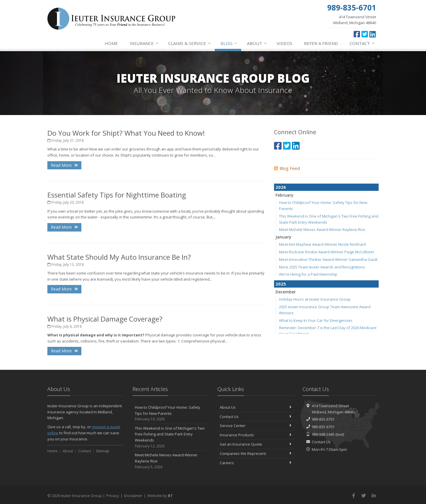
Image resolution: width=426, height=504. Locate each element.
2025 (281, 284)
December (286, 292)
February (284, 195)
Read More (64, 165)
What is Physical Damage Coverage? (105, 319)
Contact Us (256, 417)
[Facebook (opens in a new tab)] (357, 34)
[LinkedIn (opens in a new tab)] (373, 34)
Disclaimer (133, 496)
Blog (229, 43)
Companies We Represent (256, 453)
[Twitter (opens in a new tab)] (365, 34)
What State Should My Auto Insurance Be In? (119, 257)
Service (190, 43)
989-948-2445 (323, 434)
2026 (281, 187)
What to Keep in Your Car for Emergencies (316, 320)
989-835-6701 (323, 419)
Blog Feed (287, 168)
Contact (362, 43)
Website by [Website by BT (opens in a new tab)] (160, 496)
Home (111, 43)
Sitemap (103, 451)
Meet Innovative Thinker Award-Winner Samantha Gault (328, 259)
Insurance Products (256, 435)
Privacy (113, 496)
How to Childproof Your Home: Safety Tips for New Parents (171, 413)
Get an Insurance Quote (256, 444)
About (257, 43)
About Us (256, 407)
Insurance (144, 43)
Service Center (256, 426)
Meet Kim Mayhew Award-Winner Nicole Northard (322, 244)
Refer (321, 43)
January (283, 237)
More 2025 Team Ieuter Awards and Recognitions (322, 267)
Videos (284, 43)
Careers (256, 463)
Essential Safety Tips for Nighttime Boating (117, 195)
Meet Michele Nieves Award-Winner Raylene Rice (322, 229)
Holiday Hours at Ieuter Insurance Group (315, 299)
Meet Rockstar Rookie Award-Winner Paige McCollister (327, 252)
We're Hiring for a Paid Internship (308, 274)
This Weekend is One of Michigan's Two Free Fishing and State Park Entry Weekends (171, 437)
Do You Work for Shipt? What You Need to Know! (126, 133)
